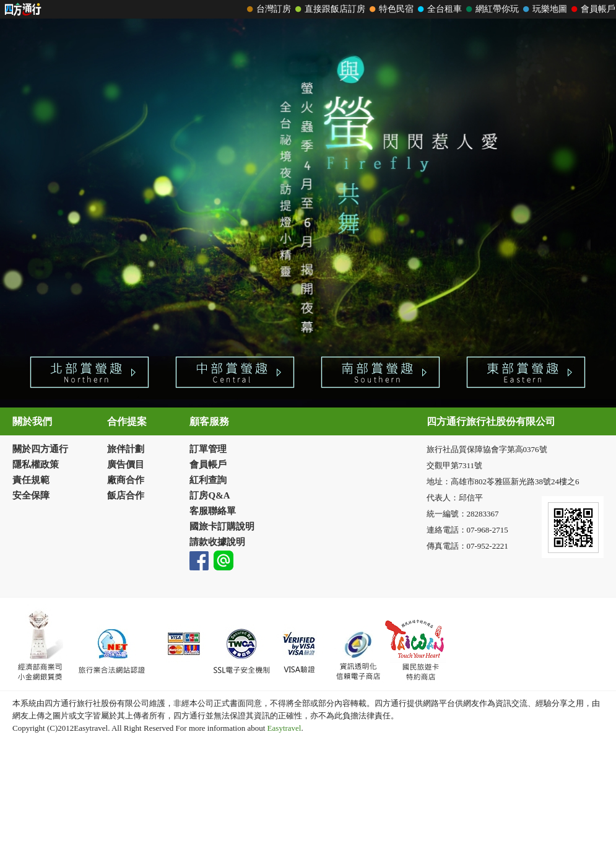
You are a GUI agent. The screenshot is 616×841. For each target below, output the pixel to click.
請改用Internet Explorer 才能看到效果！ (308, 9)
